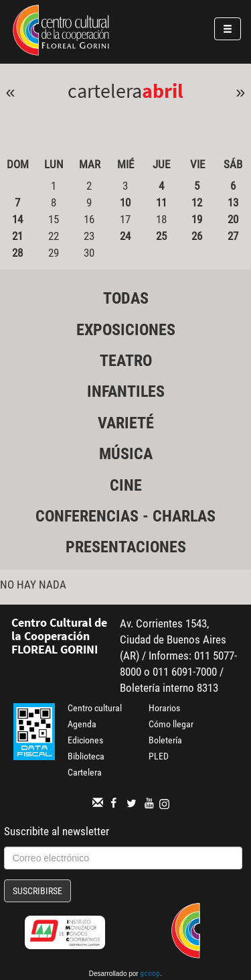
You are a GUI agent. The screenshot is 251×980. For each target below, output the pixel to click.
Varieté (126, 423)
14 (17, 219)
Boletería (165, 740)
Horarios (164, 708)
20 (233, 219)
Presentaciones (126, 547)
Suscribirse (37, 891)
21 (17, 236)
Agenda (82, 724)
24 (125, 236)
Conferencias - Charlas (125, 516)
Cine (126, 485)
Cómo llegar (171, 724)
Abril (163, 90)
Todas (126, 298)
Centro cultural (95, 708)
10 (125, 202)
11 (161, 202)
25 (161, 236)
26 (197, 236)
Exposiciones (126, 330)
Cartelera (85, 772)
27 (233, 236)
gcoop (150, 975)
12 (197, 202)
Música (126, 454)
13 (233, 202)
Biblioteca (86, 756)
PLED (159, 756)
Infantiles (126, 391)
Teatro (126, 361)
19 (197, 219)
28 (17, 253)
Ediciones (85, 740)
